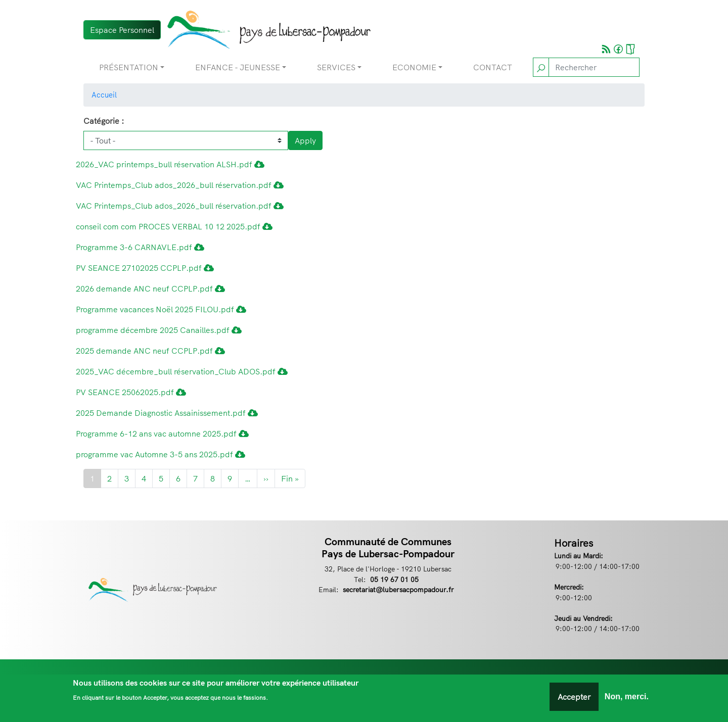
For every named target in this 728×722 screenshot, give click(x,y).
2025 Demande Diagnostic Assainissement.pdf (167, 413)
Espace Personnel (122, 30)
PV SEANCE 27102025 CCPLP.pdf (145, 268)
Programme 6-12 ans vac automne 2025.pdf (162, 434)
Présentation (129, 67)
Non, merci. (627, 696)
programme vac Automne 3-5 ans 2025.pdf (161, 454)
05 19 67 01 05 (394, 579)
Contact (493, 67)
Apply (305, 140)
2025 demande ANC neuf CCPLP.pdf (150, 351)
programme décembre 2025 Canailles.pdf (159, 330)
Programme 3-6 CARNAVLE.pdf (140, 247)
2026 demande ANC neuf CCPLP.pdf (150, 288)
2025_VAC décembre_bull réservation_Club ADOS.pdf (182, 371)
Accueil (104, 95)
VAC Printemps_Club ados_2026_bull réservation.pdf (180, 185)
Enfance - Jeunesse (238, 67)
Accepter (574, 697)
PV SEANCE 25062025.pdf (131, 392)
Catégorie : (104, 121)
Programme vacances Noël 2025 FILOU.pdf (161, 309)
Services (336, 67)
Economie (414, 67)
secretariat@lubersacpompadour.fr (398, 589)
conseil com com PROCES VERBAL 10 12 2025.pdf (174, 226)
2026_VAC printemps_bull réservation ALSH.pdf (170, 164)
